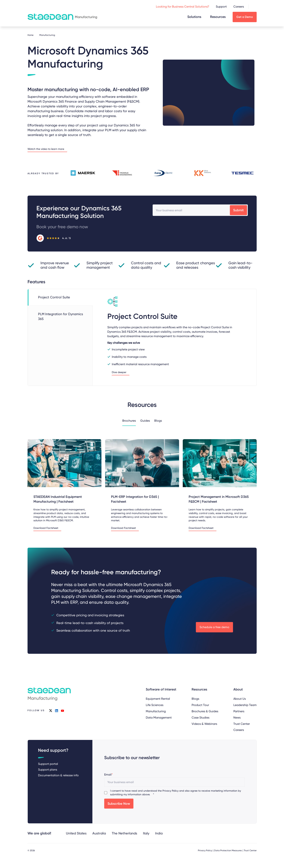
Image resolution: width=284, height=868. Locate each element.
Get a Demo (245, 17)
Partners (239, 711)
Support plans (48, 770)
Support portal (48, 764)
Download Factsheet (46, 528)
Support (221, 7)
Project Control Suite (54, 297)
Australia (99, 833)
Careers (239, 7)
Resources (218, 17)
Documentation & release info (58, 775)
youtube (62, 711)
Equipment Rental (158, 699)
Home (30, 35)
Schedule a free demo (214, 627)
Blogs (158, 421)
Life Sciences (155, 705)
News (237, 717)
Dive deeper (119, 372)
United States (76, 833)
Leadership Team (245, 705)
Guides (145, 421)
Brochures (129, 421)
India (159, 833)
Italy (146, 833)
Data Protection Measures (228, 850)
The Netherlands (124, 833)
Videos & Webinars (204, 724)
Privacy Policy (170, 791)
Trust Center (242, 724)
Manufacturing (156, 711)
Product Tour (200, 705)
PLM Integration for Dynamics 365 (61, 316)
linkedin (56, 711)
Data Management (159, 717)
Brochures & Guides (205, 711)
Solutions (194, 17)
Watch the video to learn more (46, 149)
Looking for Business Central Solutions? (183, 7)
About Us (240, 699)
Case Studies (200, 717)
